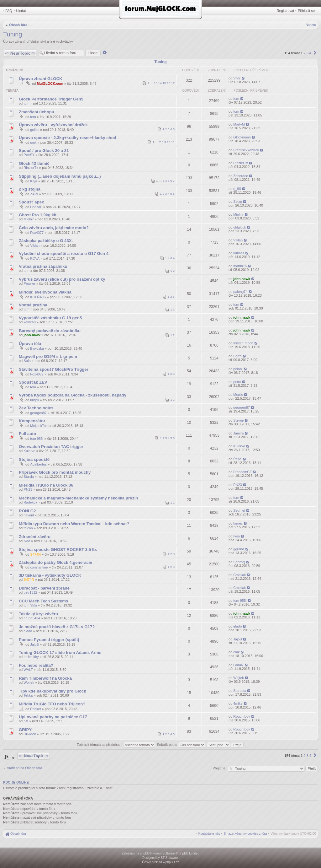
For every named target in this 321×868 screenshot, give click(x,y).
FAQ (9, 11)
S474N (35, 554)
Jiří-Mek (30, 734)
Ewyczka (37, 348)
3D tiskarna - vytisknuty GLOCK (50, 575)
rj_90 (237, 189)
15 (164, 83)
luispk (34, 400)
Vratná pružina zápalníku (43, 266)
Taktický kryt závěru (38, 614)
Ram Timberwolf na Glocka (45, 678)
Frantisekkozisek (246, 150)
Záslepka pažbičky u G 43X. (46, 241)
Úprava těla (30, 344)
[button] (315, 53)
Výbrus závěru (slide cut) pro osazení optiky (62, 279)
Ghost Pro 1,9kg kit (38, 215)
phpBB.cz (172, 862)
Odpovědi (190, 70)
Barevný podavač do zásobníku (50, 331)
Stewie (238, 420)
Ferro (237, 356)
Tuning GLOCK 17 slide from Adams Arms (60, 652)
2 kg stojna (30, 189)
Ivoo (27, 541)
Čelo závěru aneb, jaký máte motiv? (54, 228)
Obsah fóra (18, 25)
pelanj (238, 369)
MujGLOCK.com (50, 84)
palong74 (240, 292)
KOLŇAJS (38, 297)
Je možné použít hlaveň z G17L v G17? (57, 627)
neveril (29, 515)
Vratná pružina (33, 305)
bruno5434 (32, 618)
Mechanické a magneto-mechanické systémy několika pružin (78, 498)
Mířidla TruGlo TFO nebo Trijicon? (52, 704)
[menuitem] (245, 834)
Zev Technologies (36, 408)
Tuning (13, 34)
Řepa (237, 459)
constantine (39, 567)
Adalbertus (38, 464)
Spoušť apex (31, 202)
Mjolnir (29, 219)
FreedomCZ (242, 472)
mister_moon (243, 343)
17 (173, 83)
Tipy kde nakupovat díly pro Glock (52, 691)
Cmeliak (239, 575)
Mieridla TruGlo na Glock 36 (46, 485)
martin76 (240, 266)
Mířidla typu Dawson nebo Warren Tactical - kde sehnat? (74, 524)
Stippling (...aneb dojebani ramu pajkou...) (60, 176)
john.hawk (242, 279)
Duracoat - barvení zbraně (44, 588)
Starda (29, 477)
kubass (239, 253)
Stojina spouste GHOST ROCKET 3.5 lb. (58, 550)
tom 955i (37, 439)
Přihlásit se (306, 11)
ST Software (169, 858)
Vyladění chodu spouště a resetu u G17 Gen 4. (64, 253)
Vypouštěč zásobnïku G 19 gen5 (50, 318)
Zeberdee (241, 176)
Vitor (237, 78)
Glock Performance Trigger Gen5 (51, 99)
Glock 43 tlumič (34, 163)
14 (160, 83)
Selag (238, 202)
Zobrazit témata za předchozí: (116, 745)
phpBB (145, 853)
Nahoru (311, 25)
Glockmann (242, 137)
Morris (238, 395)
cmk (33, 143)
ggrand (239, 549)
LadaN (238, 665)
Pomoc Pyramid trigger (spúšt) (49, 640)
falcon (28, 528)
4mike (238, 704)
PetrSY (29, 155)
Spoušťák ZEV (33, 382)
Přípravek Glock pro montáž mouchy (55, 472)
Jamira (238, 433)
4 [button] (310, 53)
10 (168, 142)
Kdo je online (16, 782)
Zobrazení (217, 70)
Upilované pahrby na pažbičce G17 (53, 717)
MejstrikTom (39, 426)
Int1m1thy (31, 657)
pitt (26, 721)
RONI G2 (27, 511)
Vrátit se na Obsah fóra (25, 768)
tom (26, 103)
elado (28, 631)
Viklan (35, 245)
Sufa (27, 361)
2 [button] (304, 53)
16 (168, 83)
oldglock (239, 227)
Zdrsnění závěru (35, 537)
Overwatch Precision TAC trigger (51, 447)
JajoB (34, 644)
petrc (237, 382)
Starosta (240, 691)
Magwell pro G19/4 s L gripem (48, 356)
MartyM (239, 124)
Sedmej (239, 510)
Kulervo (29, 451)
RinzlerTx (31, 168)
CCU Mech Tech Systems (43, 601)
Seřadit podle (181, 745)
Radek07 (30, 502)
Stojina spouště (34, 459)
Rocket (35, 709)
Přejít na (219, 768)
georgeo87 (38, 413)
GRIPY (25, 730)
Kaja (34, 181)
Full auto (27, 434)
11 (173, 142)
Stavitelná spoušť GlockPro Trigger (54, 369)
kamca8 (30, 322)
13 (156, 83)
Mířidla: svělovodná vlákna (45, 292)
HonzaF (36, 207)
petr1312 (30, 592)
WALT (28, 670)
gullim (35, 130)
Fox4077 (37, 233)
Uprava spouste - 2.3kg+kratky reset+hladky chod (68, 138)
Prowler (29, 283)
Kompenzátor (32, 421)
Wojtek (29, 682)
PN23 (28, 489)
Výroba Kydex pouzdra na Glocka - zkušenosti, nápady (73, 395)
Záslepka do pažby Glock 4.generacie (55, 562)
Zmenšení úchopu (37, 112)
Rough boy (242, 716)
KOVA (35, 258)
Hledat (21, 11)
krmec (238, 523)
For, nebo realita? (36, 665)
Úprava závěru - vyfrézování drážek (53, 125)
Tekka (28, 695)
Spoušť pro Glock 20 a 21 (44, 151)
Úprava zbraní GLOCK (41, 79)
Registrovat (286, 11)
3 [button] (308, 53)
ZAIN (34, 194)
